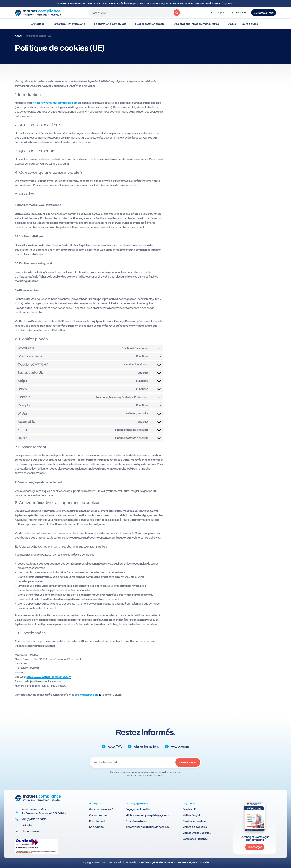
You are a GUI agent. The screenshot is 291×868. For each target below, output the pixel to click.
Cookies (205, 862)
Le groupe (189, 803)
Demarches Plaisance (195, 839)
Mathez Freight (191, 815)
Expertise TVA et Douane (71, 24)
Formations (39, 24)
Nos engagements (137, 803)
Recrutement (97, 821)
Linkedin (27, 825)
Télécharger (255, 847)
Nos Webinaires (31, 831)
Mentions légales (188, 862)
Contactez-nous (264, 13)
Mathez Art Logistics (194, 827)
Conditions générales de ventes (157, 862)
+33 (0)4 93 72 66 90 (34, 819)
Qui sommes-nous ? (101, 809)
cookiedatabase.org (87, 695)
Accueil (19, 36)
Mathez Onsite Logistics (197, 833)
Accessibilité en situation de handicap (148, 827)
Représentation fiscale (152, 24)
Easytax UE (189, 809)
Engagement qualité (138, 809)
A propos (95, 803)
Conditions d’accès (137, 821)
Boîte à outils (251, 24)
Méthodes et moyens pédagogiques (147, 815)
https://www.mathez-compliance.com (55, 103)
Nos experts (96, 827)
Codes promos (98, 815)
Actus (232, 24)
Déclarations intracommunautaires (198, 24)
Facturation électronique (112, 24)
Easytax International (195, 821)
